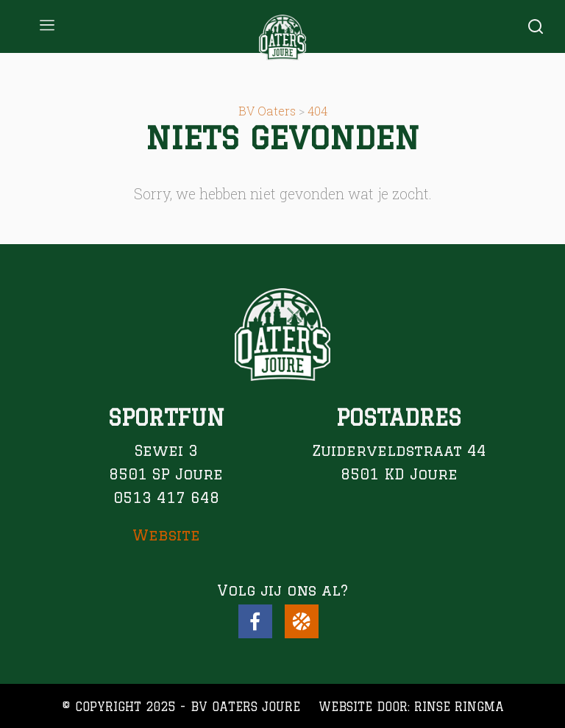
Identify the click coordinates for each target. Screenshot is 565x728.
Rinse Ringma (459, 707)
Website (166, 535)
